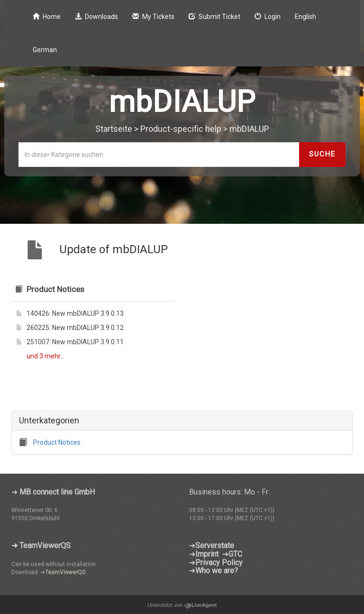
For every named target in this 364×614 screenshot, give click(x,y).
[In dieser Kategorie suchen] (159, 155)
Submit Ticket (214, 17)
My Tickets (153, 17)
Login (268, 17)
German (45, 50)
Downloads (96, 17)
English (305, 17)
